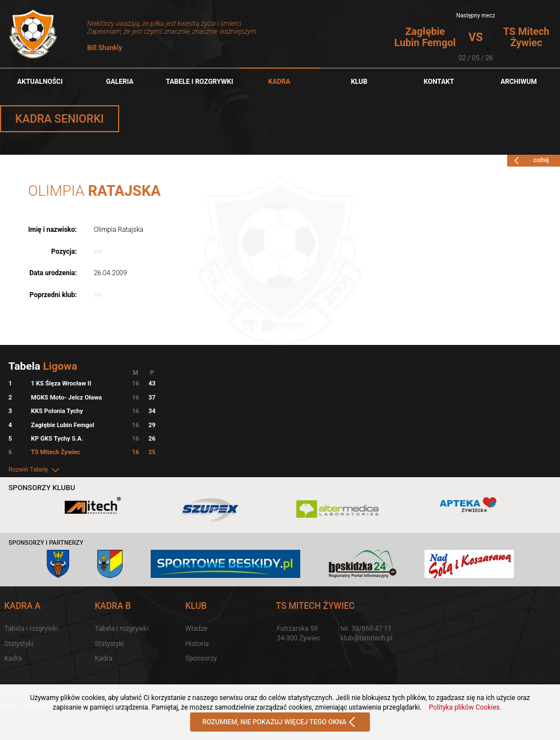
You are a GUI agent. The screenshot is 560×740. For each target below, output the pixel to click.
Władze (197, 629)
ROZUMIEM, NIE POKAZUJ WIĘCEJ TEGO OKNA (280, 723)
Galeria (119, 82)
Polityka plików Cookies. (465, 707)
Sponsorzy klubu (42, 488)
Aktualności (40, 82)
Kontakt (439, 82)
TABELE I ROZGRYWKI (200, 82)
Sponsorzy (201, 658)
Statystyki (19, 644)
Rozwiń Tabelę (35, 470)
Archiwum (519, 82)
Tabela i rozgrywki (31, 629)
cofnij (530, 160)
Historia (197, 644)
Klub (359, 82)
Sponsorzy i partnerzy (46, 543)
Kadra (279, 82)
